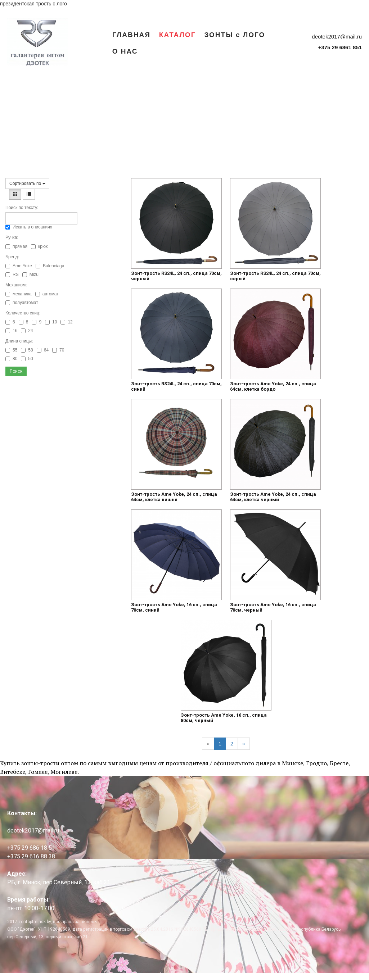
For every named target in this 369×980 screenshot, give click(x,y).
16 (11, 331)
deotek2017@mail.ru (337, 37)
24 (27, 331)
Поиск (16, 371)
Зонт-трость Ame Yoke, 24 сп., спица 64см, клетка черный (273, 497)
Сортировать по (27, 183)
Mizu (30, 275)
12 (66, 322)
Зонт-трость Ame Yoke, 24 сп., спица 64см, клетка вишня (174, 497)
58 (27, 350)
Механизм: (16, 285)
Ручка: (12, 237)
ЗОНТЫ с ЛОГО (235, 35)
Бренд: (12, 257)
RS (12, 275)
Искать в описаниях (29, 227)
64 (43, 350)
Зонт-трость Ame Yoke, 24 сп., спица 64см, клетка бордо (273, 386)
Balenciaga (50, 266)
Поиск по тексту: (22, 208)
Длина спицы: (19, 341)
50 (27, 359)
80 (11, 359)
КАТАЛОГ (177, 35)
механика (19, 294)
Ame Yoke (19, 266)
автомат (47, 294)
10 (51, 322)
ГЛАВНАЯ (131, 35)
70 (58, 350)
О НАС (125, 51)
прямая (16, 246)
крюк (39, 246)
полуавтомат (22, 303)
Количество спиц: (23, 313)
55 (11, 350)
